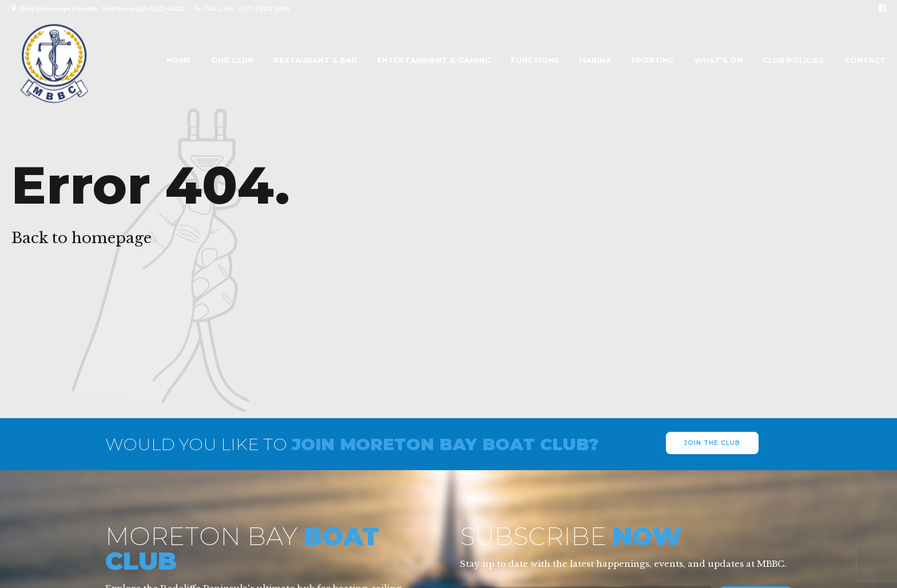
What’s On (719, 60)
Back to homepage (82, 238)
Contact (865, 60)
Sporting (653, 60)
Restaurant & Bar (315, 60)
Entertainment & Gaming (434, 60)
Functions (535, 60)
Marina (595, 60)
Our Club (232, 60)
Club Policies (793, 60)
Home (179, 60)
